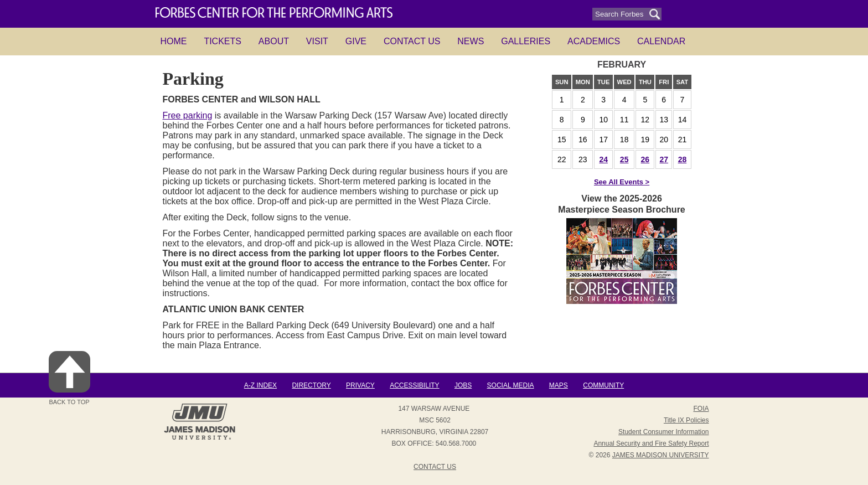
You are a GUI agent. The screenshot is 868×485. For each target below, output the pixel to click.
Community (603, 385)
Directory (311, 385)
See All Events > (622, 182)
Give (356, 41)
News (471, 41)
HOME (174, 41)
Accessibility (414, 385)
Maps (559, 385)
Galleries (526, 41)
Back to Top (69, 378)
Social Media (511, 385)
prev (584, 65)
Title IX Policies (686, 420)
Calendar (661, 41)
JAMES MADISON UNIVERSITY (661, 455)
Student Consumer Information (663, 432)
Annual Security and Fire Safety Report (651, 443)
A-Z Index (260, 385)
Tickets (223, 41)
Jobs (463, 385)
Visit (317, 41)
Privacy (360, 385)
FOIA (701, 409)
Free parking (188, 115)
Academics (594, 41)
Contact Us (412, 41)
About (274, 41)
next (659, 65)
